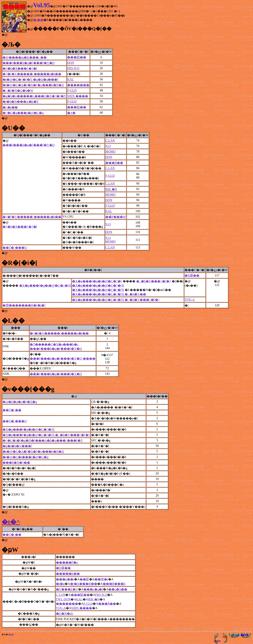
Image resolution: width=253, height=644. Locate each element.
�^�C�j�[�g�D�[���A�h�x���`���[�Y (43, 440)
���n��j (65, 579)
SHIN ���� (78, 96)
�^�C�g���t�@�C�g (23, 113)
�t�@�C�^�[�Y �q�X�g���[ (31, 79)
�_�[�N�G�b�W (18, 90)
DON (71, 63)
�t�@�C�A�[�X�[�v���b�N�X (33, 85)
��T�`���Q (15, 248)
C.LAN (110, 140)
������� (78, 85)
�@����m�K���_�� (25, 57)
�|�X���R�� (84, 584)
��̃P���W (116, 217)
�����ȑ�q (67, 562)
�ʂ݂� (11, 634)
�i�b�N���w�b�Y (21, 102)
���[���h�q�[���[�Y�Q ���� (63, 359)
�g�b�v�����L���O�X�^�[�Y (34, 96)
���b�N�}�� (16, 463)
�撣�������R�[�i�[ (24, 305)
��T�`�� (12, 410)
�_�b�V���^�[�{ (154, 281)
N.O (108, 146)
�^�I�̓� (10, 107)
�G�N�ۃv (65, 614)
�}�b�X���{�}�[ (20, 68)
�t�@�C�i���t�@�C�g (25, 457)
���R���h (114, 584)
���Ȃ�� (114, 163)
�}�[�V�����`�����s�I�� (32, 74)
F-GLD (72, 90)
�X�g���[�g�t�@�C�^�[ (97, 281)
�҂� (71, 113)
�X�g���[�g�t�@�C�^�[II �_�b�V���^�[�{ (116, 300)
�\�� (38, 20)
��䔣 (84, 579)
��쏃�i (101, 579)
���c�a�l (93, 589)
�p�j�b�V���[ (17, 446)
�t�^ (11, 522)
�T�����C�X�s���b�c (54, 344)
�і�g (60, 584)
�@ (5, 35)
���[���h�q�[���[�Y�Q (29, 63)
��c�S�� (118, 589)
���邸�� (77, 57)
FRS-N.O (73, 68)
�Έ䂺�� (192, 275)
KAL (70, 79)
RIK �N (111, 189)
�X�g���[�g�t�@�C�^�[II (45, 285)
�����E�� (68, 574)
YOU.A (190, 300)
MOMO (110, 151)
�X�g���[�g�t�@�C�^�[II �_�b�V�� (109, 294)
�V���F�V (67, 589)
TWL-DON (63, 599)
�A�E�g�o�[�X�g (20, 402)
